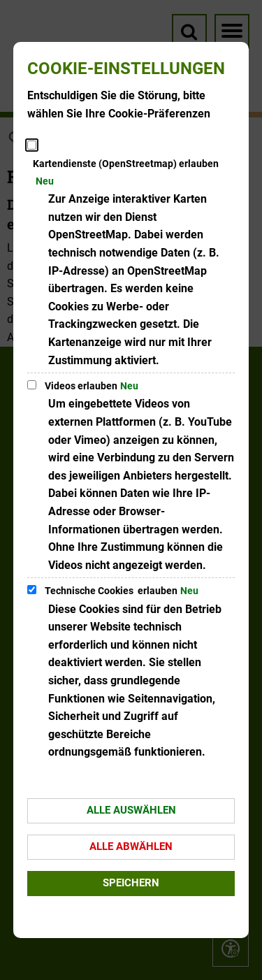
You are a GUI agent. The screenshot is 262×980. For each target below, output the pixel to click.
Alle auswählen (131, 810)
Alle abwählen (131, 846)
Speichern (131, 883)
